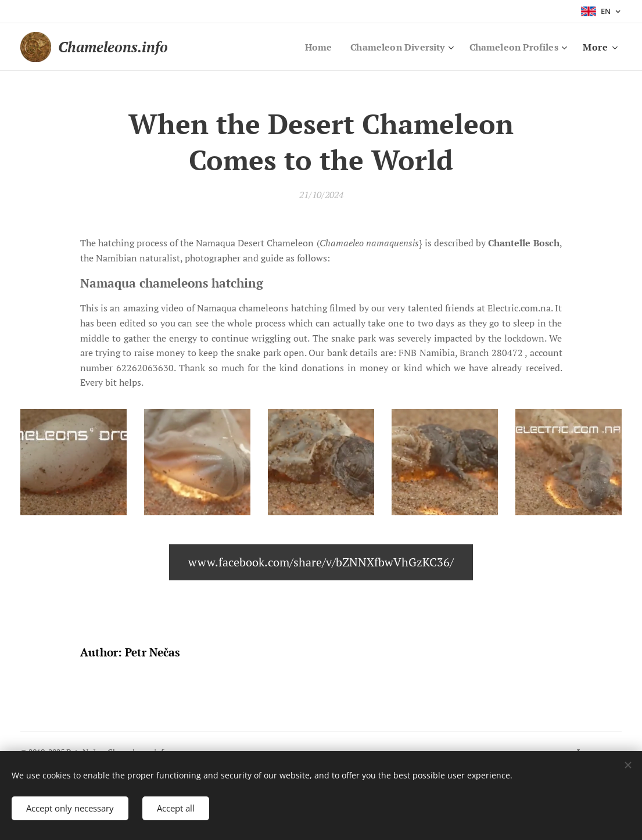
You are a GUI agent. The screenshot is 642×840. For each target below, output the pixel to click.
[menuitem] (307, 47)
